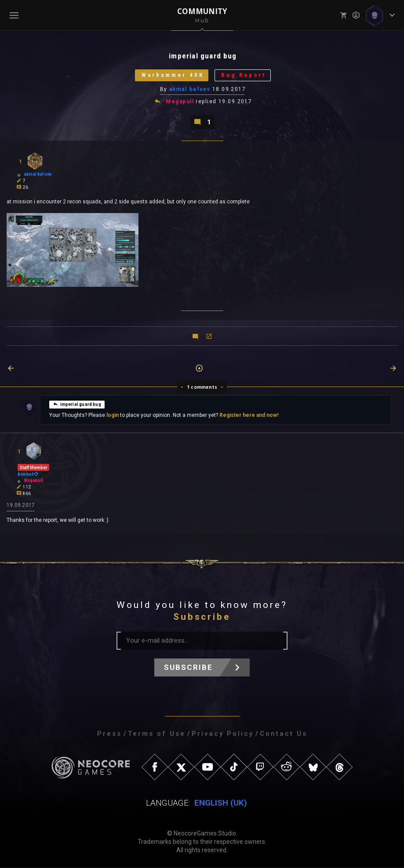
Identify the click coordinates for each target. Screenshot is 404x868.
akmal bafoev (190, 89)
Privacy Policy (223, 734)
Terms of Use (157, 734)
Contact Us (284, 734)
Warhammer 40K (172, 75)
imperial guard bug (77, 404)
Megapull (180, 102)
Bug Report (244, 75)
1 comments (202, 387)
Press (109, 734)
